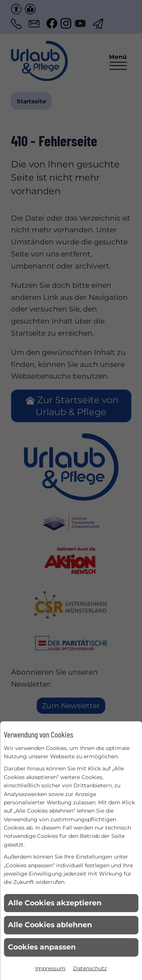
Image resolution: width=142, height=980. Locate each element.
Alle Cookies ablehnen (50, 925)
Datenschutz (90, 968)
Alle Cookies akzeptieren (55, 903)
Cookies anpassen (42, 947)
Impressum (50, 968)
